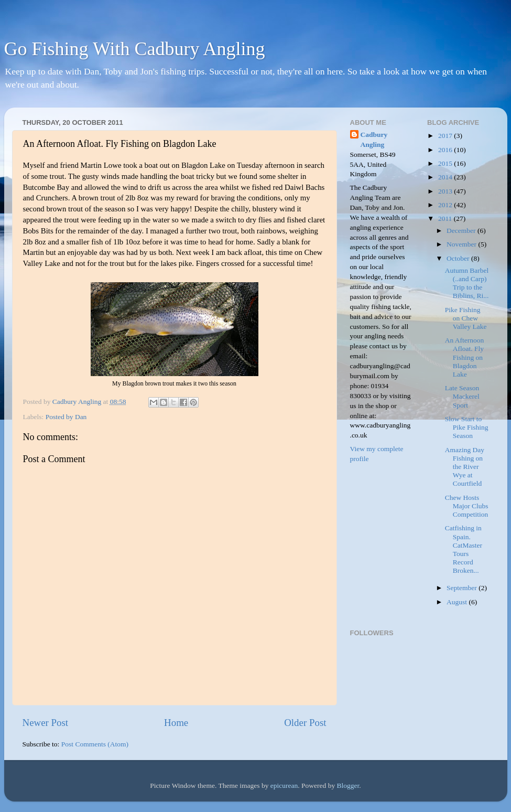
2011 (446, 218)
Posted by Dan (66, 417)
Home (176, 723)
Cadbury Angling (374, 140)
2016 (446, 150)
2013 (446, 191)
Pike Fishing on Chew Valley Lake (466, 318)
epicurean (284, 786)
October (459, 258)
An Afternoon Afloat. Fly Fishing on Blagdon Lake (465, 357)
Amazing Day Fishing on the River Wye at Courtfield (465, 467)
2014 (446, 177)
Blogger (348, 786)
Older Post (305, 723)
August (458, 602)
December (462, 231)
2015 (446, 163)
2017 (446, 136)
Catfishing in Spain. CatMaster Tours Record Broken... (464, 549)
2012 (446, 205)
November (462, 244)
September (463, 588)
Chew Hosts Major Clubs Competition (467, 506)
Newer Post (46, 723)
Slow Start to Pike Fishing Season (467, 427)
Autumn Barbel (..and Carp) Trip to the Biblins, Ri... (467, 283)
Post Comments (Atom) (95, 744)
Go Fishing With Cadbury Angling (135, 49)
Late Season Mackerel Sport (462, 396)
